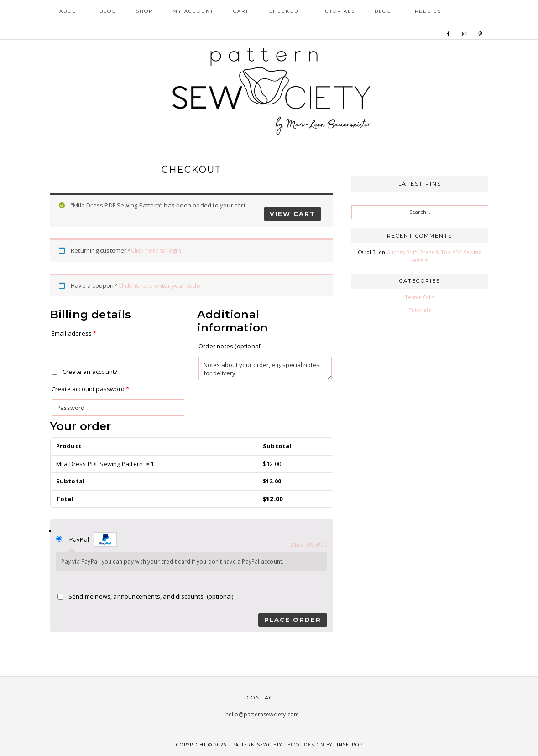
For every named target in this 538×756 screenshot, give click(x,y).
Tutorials (420, 310)
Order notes (230, 346)
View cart (293, 214)
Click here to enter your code (159, 285)
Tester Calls (419, 297)
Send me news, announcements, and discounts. (146, 596)
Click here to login (156, 250)
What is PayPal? (309, 545)
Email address (74, 333)
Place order (293, 620)
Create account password (91, 389)
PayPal (93, 539)
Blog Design (306, 745)
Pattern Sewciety (269, 90)
